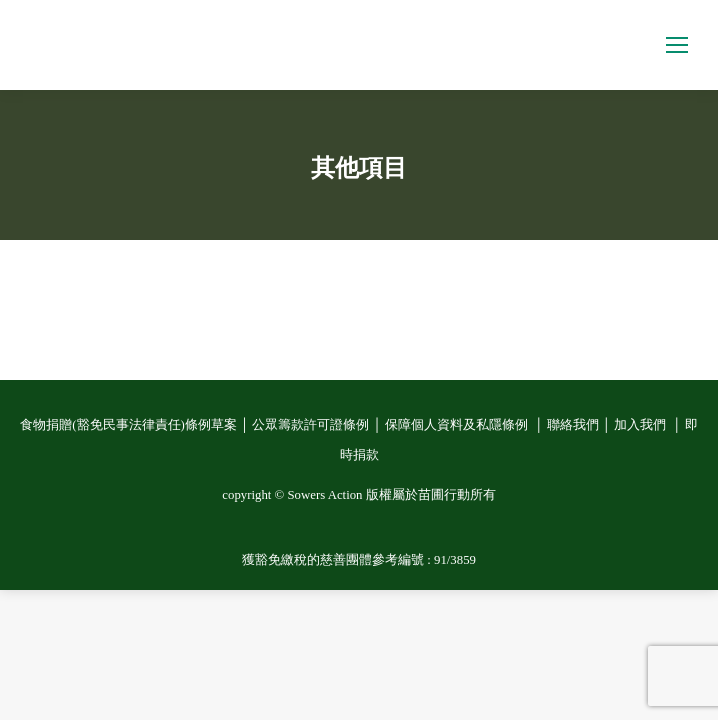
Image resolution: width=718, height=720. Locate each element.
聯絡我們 (573, 425)
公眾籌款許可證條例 (310, 425)
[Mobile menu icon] (677, 45)
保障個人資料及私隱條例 (458, 425)
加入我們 (641, 425)
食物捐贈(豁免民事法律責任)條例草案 (128, 425)
